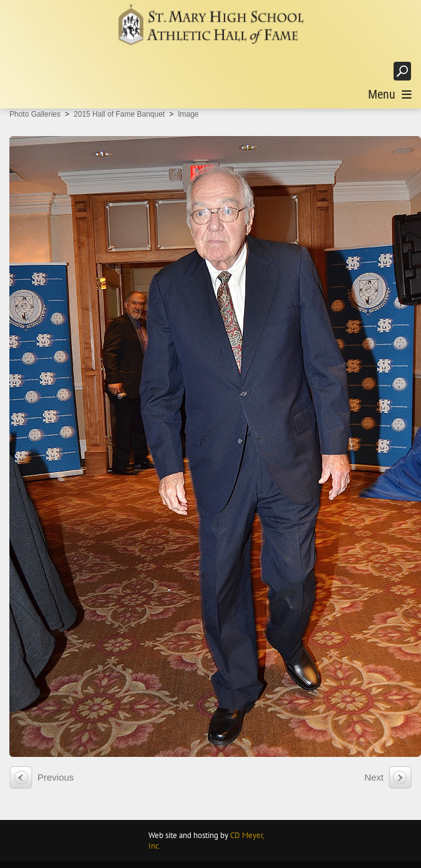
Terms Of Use (390, 860)
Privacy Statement (330, 860)
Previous (56, 764)
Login (371, 71)
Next (374, 764)
